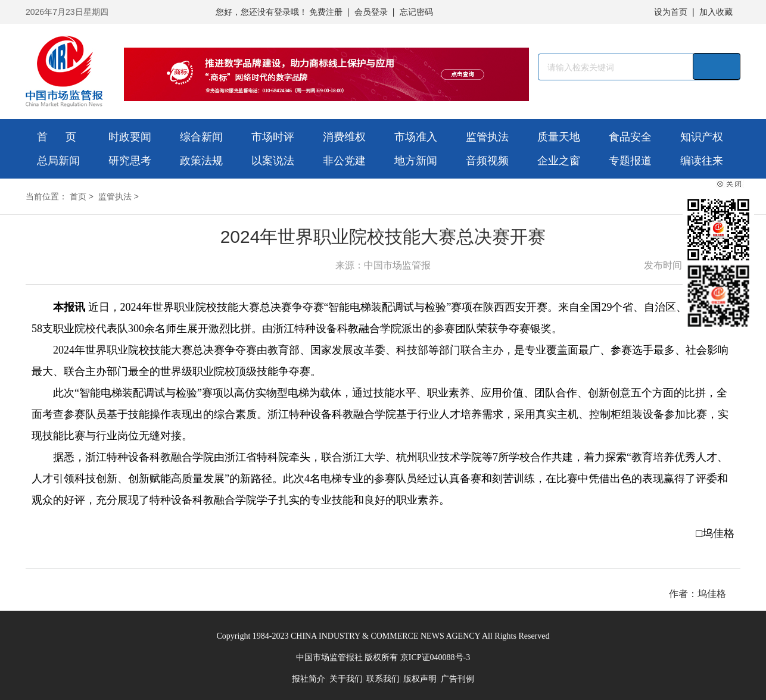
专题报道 (630, 161)
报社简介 (309, 679)
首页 (78, 196)
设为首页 (671, 12)
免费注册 (326, 12)
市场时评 (273, 137)
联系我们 (383, 679)
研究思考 (130, 161)
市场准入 (416, 137)
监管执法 (487, 137)
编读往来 (702, 161)
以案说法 (273, 161)
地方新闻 (416, 161)
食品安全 (630, 137)
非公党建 (344, 161)
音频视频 (487, 161)
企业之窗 (559, 161)
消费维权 (344, 137)
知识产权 (702, 137)
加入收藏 (716, 12)
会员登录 (371, 12)
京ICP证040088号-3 (435, 657)
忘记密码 (416, 12)
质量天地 (559, 137)
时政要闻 (130, 137)
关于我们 (346, 679)
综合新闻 (201, 137)
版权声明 (420, 679)
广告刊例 (457, 679)
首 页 (57, 137)
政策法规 (201, 161)
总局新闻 (58, 161)
